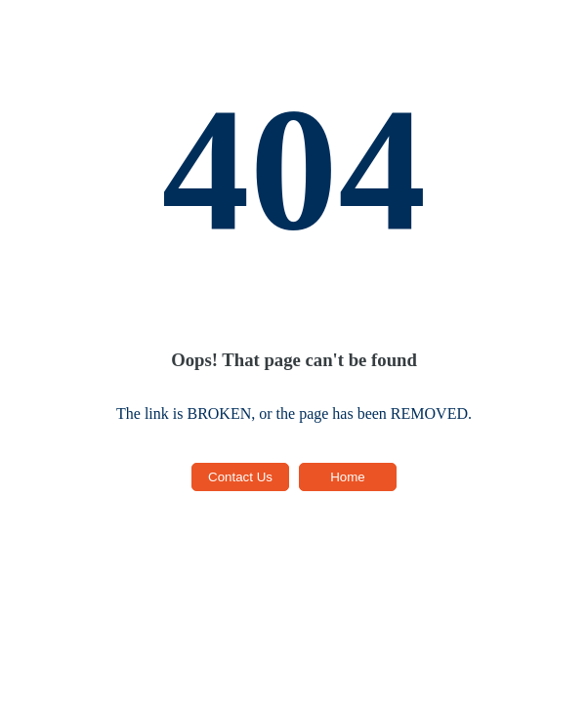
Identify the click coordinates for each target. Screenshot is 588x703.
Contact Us (240, 477)
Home (348, 477)
